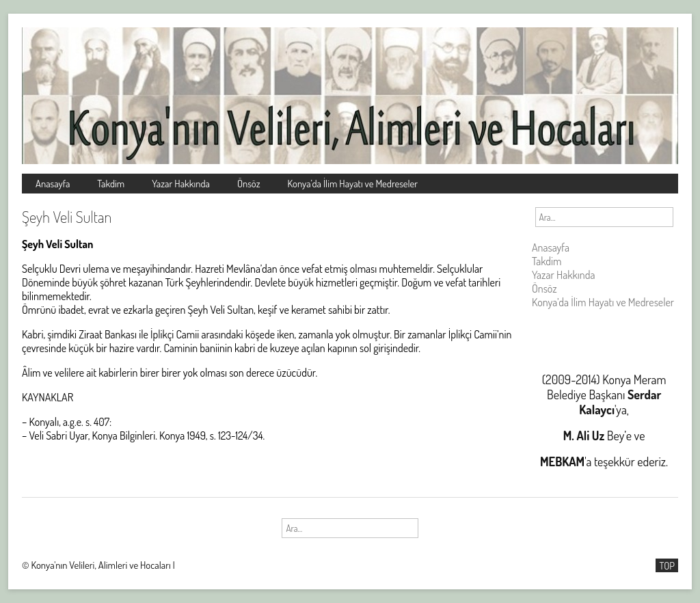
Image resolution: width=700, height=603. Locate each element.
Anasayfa (53, 183)
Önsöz (249, 183)
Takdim (111, 183)
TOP (667, 565)
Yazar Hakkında (181, 183)
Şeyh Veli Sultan (67, 217)
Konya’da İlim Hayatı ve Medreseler (353, 183)
